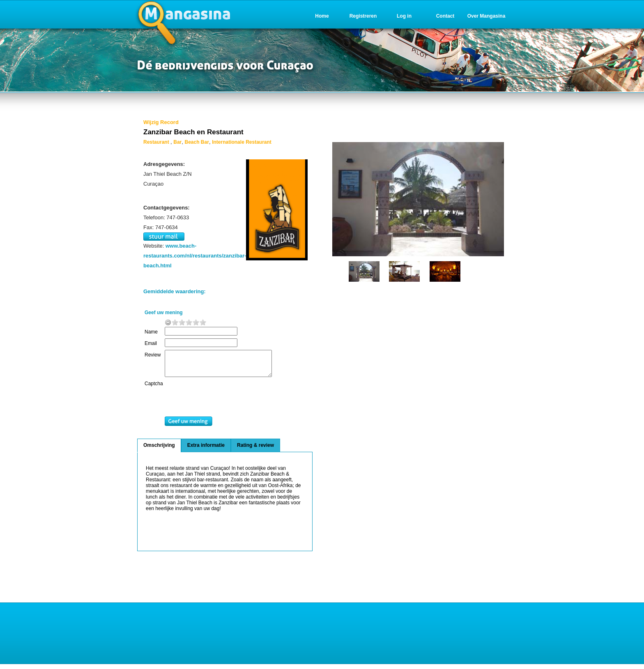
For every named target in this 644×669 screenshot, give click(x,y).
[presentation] (231, 404)
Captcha (154, 389)
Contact (445, 16)
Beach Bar (197, 142)
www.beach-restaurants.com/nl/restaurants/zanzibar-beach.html (195, 256)
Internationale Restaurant (242, 142)
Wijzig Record (161, 122)
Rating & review (255, 450)
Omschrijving (159, 450)
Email (151, 343)
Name (151, 332)
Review (153, 355)
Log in (404, 16)
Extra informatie (206, 450)
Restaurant (157, 142)
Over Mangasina (486, 16)
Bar (177, 142)
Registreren (363, 16)
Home (322, 16)
